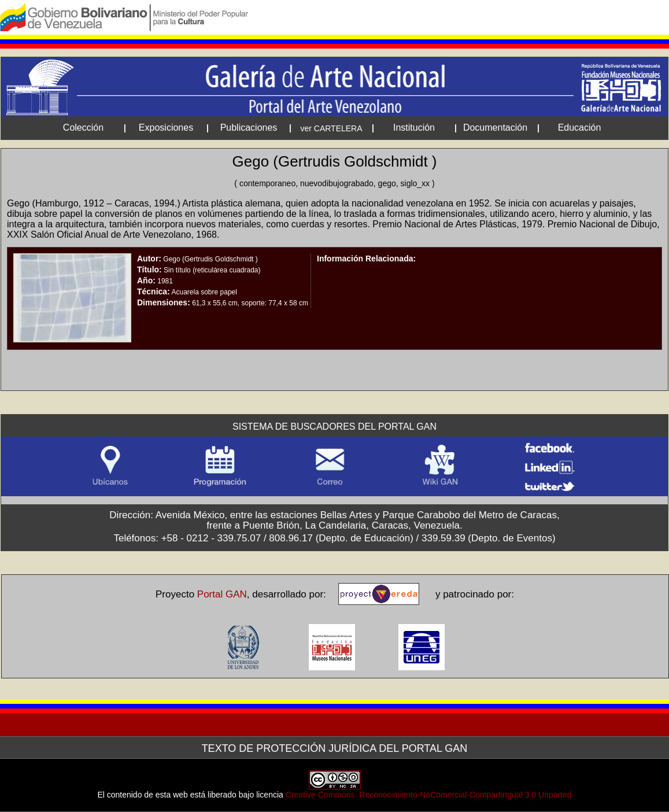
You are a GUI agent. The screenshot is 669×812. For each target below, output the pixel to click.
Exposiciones (166, 128)
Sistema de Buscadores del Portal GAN (334, 427)
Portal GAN (222, 594)
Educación (580, 128)
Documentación (495, 128)
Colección (83, 128)
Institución (414, 128)
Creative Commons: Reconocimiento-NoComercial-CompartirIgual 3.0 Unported (429, 795)
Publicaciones (249, 128)
